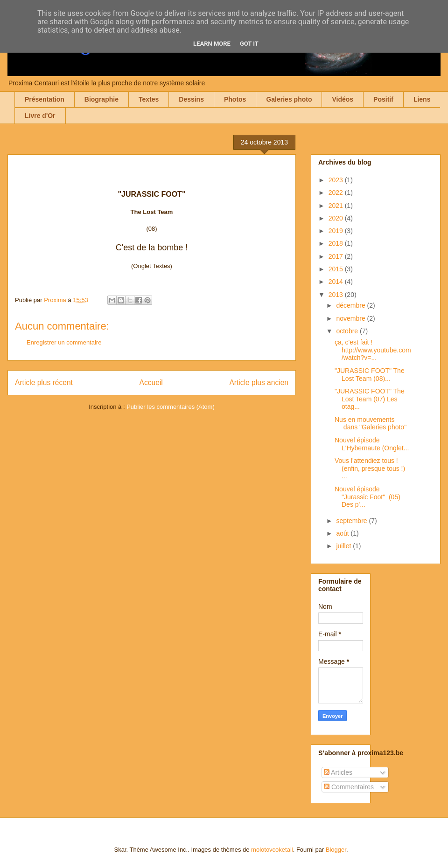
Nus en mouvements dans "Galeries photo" (371, 424)
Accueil (151, 382)
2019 (337, 231)
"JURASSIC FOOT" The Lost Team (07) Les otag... (370, 399)
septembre (352, 521)
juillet (344, 546)
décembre (351, 305)
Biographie (101, 99)
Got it (249, 44)
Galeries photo (289, 99)
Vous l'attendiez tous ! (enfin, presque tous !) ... (370, 468)
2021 (337, 206)
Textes (149, 99)
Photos (235, 99)
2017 (337, 256)
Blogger (336, 850)
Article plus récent (44, 382)
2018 (337, 243)
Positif (383, 99)
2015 (337, 269)
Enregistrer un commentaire (64, 342)
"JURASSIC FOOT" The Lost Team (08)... (370, 375)
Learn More (212, 44)
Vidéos (343, 99)
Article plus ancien (259, 382)
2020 (337, 218)
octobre (348, 331)
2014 (337, 282)
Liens (422, 99)
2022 (337, 193)
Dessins (191, 99)
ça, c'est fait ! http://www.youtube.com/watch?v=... (373, 350)
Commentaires (349, 787)
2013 (337, 295)
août (343, 533)
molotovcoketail (272, 850)
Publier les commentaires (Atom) (171, 407)
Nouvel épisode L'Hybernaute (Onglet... (372, 444)
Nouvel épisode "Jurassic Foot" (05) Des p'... (367, 497)
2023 (337, 180)
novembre (351, 318)
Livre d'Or (40, 116)
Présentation (45, 99)
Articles (338, 772)
